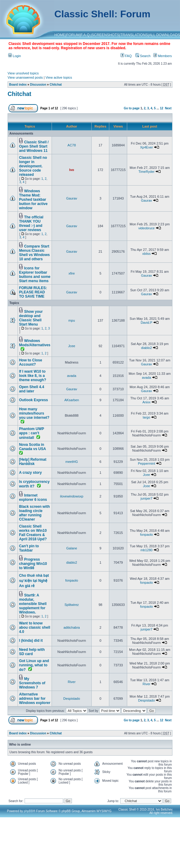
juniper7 (146, 498)
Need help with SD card (32, 652)
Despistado (72, 699)
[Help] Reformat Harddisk (33, 462)
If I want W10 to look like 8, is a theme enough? (33, 376)
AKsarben (72, 400)
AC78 (72, 145)
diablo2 (146, 348)
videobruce (147, 228)
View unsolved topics (23, 73)
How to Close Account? (31, 362)
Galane (71, 548)
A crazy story (31, 473)
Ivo (72, 170)
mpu (71, 320)
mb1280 (147, 550)
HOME (60, 35)
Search (143, 56)
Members (163, 56)
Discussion (38, 85)
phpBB (29, 811)
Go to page (132, 108)
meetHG (72, 462)
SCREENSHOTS (105, 35)
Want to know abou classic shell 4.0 (35, 627)
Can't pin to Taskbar (29, 548)
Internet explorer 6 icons (33, 497)
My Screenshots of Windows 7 (32, 683)
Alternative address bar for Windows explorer (35, 699)
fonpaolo (146, 535)
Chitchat (56, 85)
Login (15, 56)
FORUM (73, 35)
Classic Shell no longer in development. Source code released (33, 166)
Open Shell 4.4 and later (32, 389)
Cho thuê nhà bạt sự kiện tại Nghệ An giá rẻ (34, 581)
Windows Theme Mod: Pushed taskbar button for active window (33, 200)
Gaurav (72, 198)
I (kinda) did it (31, 641)
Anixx (146, 402)
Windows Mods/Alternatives (35, 343)
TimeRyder (146, 172)
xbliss (147, 254)
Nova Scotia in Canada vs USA (33, 447)
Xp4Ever (146, 147)
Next (168, 108)
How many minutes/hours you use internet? (34, 413)
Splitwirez (72, 605)
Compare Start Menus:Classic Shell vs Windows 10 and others (34, 253)
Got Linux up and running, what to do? (34, 665)
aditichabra (72, 627)
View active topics (59, 77)
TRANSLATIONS (134, 35)
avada (72, 376)
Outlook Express (34, 400)
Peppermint (146, 463)
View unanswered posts (25, 77)
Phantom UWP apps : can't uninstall (32, 433)
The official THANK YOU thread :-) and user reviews (31, 224)
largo (146, 417)
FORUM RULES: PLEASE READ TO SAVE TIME (33, 292)
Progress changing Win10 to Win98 (33, 564)
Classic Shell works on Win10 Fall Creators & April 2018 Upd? (33, 533)
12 (162, 108)
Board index (18, 85)
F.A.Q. (85, 35)
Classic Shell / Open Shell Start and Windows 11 (34, 146)
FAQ (126, 56)
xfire (72, 273)
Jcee (71, 346)
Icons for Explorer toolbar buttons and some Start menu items (35, 275)
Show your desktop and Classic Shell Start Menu (31, 318)
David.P (146, 323)
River (72, 682)
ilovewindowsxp (72, 496)
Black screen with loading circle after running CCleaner (34, 513)
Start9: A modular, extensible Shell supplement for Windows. (33, 604)
